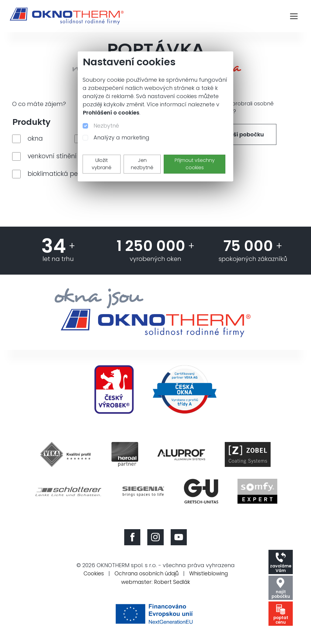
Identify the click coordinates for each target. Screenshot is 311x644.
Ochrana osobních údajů (146, 577)
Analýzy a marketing (121, 137)
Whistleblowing (211, 577)
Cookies (91, 577)
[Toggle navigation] (294, 16)
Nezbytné (106, 126)
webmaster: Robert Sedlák (155, 586)
